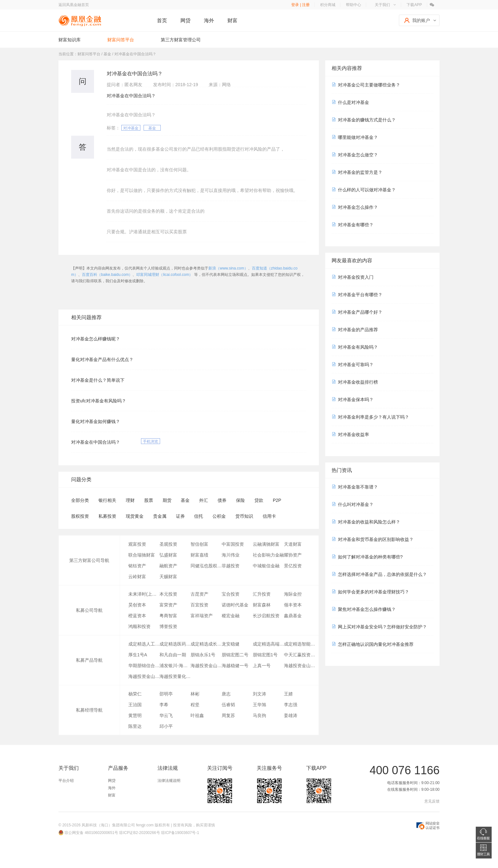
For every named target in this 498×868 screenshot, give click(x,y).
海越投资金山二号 (144, 676)
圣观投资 (168, 544)
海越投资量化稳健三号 (175, 676)
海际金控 (293, 594)
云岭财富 (137, 577)
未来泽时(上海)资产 (144, 594)
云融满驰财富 (266, 544)
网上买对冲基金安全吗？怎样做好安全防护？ (382, 627)
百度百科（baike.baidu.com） (107, 275)
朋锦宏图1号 (265, 655)
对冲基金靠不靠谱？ (358, 487)
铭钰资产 (137, 566)
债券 (222, 500)
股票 (149, 500)
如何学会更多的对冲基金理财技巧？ (373, 592)
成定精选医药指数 (175, 644)
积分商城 (328, 5)
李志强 (291, 705)
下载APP (414, 5)
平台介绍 (66, 781)
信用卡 (269, 516)
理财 (130, 500)
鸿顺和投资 (139, 626)
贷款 (259, 500)
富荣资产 (168, 605)
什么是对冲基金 (353, 102)
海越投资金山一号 (206, 666)
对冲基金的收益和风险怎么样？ (369, 522)
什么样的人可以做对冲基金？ (367, 190)
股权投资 (80, 516)
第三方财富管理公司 (181, 40)
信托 (199, 516)
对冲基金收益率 (353, 434)
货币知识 (244, 516)
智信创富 (199, 544)
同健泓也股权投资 (206, 566)
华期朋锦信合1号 (144, 666)
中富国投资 (233, 544)
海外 (209, 21)
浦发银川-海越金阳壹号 (175, 666)
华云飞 (166, 715)
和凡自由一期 (173, 655)
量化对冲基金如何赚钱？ (96, 421)
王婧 (288, 694)
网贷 (185, 21)
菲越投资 (231, 566)
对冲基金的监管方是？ (360, 172)
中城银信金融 (266, 566)
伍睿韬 (228, 705)
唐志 (226, 694)
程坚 (195, 705)
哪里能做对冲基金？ (358, 137)
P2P (277, 500)
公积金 (219, 516)
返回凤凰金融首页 (74, 5)
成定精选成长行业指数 (206, 644)
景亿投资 (293, 566)
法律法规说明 (169, 781)
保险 (240, 500)
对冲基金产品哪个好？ (360, 312)
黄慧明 (135, 715)
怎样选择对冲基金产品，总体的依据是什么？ (382, 574)
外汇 (204, 500)
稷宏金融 (231, 616)
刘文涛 (259, 694)
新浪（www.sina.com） (228, 268)
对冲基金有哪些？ (356, 225)
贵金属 (160, 516)
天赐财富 (168, 577)
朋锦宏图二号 (235, 655)
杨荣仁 (135, 694)
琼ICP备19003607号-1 (180, 833)
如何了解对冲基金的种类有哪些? (370, 557)
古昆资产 (199, 594)
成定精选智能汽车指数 (299, 644)
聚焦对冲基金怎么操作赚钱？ (367, 609)
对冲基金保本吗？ (356, 400)
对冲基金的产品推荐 (358, 330)
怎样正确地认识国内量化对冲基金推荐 (376, 644)
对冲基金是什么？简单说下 (98, 380)
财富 (232, 21)
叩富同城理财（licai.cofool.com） (165, 275)
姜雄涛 (291, 715)
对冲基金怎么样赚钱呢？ (96, 339)
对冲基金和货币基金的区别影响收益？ (376, 539)
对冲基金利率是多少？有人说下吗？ (373, 417)
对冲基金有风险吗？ (358, 347)
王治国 (135, 705)
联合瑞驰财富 (142, 555)
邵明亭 (166, 694)
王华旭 (259, 705)
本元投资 (168, 594)
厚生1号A (138, 655)
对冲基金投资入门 (356, 277)
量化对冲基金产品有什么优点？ (102, 359)
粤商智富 (168, 616)
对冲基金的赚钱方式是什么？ (367, 120)
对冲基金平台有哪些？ (360, 295)
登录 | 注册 (300, 5)
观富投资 (137, 544)
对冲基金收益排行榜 (358, 382)
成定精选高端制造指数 (268, 644)
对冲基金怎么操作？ (358, 207)
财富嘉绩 (199, 555)
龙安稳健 (231, 644)
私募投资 (107, 516)
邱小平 (166, 726)
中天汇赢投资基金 (299, 655)
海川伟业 (231, 555)
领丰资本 (293, 605)
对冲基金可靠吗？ (356, 365)
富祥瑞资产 (202, 616)
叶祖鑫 (197, 715)
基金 (152, 128)
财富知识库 (70, 40)
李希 (164, 705)
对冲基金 (131, 128)
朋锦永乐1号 (203, 655)
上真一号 (262, 666)
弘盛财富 (168, 555)
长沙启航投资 (266, 616)
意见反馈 (432, 801)
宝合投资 (231, 594)
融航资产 (168, 566)
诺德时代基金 (235, 605)
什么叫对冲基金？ (356, 504)
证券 (180, 516)
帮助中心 (353, 5)
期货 (167, 500)
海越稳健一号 (235, 666)
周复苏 (228, 715)
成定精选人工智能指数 (144, 644)
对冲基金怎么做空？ (358, 155)
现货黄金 (135, 516)
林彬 (195, 694)
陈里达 (135, 726)
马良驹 (259, 715)
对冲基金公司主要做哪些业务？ (369, 85)
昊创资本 (137, 605)
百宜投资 (199, 605)
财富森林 (262, 605)
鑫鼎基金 (293, 616)
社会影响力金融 (268, 555)
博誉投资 (168, 626)
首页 (162, 21)
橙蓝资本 (137, 616)
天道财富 (293, 544)
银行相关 (107, 500)
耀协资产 (293, 555)
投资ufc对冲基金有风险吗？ (99, 401)
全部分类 (80, 500)
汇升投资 (262, 594)
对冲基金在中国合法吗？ (96, 442)
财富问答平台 (121, 40)
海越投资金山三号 (299, 666)
